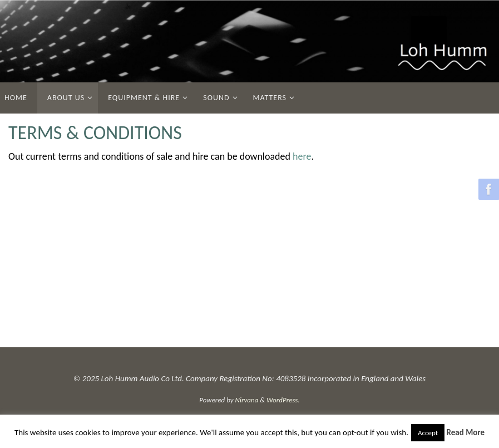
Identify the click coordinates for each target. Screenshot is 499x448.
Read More (466, 432)
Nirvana (247, 400)
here (302, 156)
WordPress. (283, 400)
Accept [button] (428, 433)
